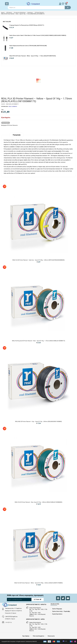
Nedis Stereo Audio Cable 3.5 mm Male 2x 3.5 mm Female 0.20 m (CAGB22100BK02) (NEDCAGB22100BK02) (38, 35)
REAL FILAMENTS (13, 106)
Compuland (36, 4)
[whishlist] (63, 4)
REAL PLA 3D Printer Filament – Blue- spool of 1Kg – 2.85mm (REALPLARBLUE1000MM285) (38, 502)
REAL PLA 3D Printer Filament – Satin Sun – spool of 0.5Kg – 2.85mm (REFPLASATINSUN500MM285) (39, 260)
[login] (60, 4)
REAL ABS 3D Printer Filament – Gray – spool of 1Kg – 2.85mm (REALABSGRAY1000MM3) (38, 422)
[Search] (39, 8)
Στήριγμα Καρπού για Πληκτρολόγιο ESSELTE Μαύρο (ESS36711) (27, 25)
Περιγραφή (17, 135)
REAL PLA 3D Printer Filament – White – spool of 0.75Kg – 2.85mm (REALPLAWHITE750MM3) (39, 583)
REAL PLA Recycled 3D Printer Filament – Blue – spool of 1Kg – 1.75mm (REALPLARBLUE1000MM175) (39, 341)
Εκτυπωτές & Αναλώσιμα (20, 13)
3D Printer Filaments (39, 13)
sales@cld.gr (9, 622)
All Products (9, 13)
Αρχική (3, 13)
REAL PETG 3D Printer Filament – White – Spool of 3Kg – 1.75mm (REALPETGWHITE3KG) (33, 56)
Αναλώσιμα (30, 13)
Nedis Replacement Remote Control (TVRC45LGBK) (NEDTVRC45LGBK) (28, 46)
